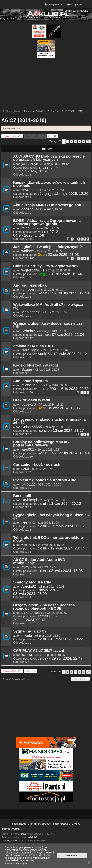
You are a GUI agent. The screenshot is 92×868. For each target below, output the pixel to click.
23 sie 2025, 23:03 (63, 255)
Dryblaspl (29, 500)
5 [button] (80, 141)
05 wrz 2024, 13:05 (64, 408)
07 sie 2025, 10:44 (66, 274)
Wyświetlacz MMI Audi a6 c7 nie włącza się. (48, 306)
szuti (25, 469)
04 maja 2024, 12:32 (68, 526)
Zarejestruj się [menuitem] (53, 4)
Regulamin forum (11, 128)
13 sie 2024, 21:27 (68, 430)
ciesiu (42, 526)
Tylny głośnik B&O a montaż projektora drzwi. (48, 539)
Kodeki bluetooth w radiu (36, 365)
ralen (26, 228)
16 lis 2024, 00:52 (74, 389)
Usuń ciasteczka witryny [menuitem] (40, 824)
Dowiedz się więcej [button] (16, 863)
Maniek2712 (48, 232)
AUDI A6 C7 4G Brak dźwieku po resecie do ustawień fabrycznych (49, 158)
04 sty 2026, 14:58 (29, 235)
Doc (41, 254)
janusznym (30, 164)
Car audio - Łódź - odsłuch (37, 465)
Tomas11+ (46, 616)
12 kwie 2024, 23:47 (67, 548)
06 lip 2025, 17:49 (74, 293)
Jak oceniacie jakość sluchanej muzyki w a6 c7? (50, 421)
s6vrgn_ (28, 190)
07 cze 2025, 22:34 (68, 335)
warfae (43, 335)
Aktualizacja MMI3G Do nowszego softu (48, 205)
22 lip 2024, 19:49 (74, 453)
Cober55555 (32, 427)
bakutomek (31, 613)
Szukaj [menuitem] (10, 19)
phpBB (24, 834)
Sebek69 (29, 331)
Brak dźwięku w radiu (32, 400)
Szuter (27, 369)
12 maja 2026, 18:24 (30, 171)
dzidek (43, 658)
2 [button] (68, 141)
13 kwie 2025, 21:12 (70, 354)
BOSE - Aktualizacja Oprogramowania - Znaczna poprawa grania (48, 222)
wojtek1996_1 (33, 270)
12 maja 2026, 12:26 (71, 194)
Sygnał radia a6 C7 (30, 631)
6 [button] (83, 141)
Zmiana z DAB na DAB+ (34, 346)
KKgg (43, 274)
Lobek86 (29, 404)
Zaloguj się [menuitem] (74, 4)
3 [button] (72, 141)
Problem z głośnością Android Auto (45, 480)
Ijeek (25, 522)
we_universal (12, 840)
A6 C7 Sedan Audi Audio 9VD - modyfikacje (40, 561)
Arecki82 (29, 586)
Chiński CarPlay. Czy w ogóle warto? (46, 266)
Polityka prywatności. (12, 829)
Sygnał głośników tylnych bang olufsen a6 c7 (51, 517)
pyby (25, 567)
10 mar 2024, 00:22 (67, 639)
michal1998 (31, 385)
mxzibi (27, 635)
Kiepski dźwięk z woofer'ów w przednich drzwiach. (49, 184)
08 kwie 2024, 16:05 (66, 571)
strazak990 (47, 389)
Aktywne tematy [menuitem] (85, 11)
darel (42, 504)
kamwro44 (30, 655)
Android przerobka (30, 285)
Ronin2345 (47, 293)
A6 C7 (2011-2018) (24, 120)
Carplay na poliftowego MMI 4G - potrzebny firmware (42, 444)
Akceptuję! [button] (72, 856)
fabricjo (44, 430)
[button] (88, 141)
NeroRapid (30, 350)
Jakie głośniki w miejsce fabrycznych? (47, 247)
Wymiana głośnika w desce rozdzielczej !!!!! (48, 325)
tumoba (28, 289)
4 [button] (76, 141)
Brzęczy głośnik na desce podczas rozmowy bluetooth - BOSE (44, 607)
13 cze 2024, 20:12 (65, 504)
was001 (28, 449)
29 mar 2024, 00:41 (29, 620)
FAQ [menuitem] (3, 19)
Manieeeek (31, 312)
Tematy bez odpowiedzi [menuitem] (70, 11)
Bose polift (23, 496)
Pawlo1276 (47, 590)
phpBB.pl (33, 837)
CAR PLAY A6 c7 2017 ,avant (39, 651)
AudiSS (44, 354)
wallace (28, 251)
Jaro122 (28, 484)
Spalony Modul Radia (32, 582)
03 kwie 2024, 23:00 (30, 594)
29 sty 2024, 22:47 (67, 658)
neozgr (27, 209)
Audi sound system (30, 381)
